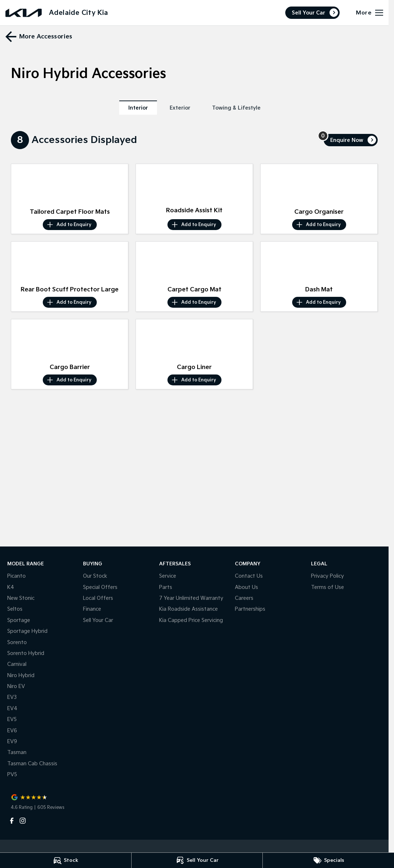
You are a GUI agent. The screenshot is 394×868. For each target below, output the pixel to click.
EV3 (12, 697)
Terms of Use (327, 587)
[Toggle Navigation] (370, 13)
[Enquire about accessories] (351, 140)
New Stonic (21, 598)
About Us (246, 587)
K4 (11, 587)
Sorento (17, 642)
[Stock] (66, 860)
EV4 (12, 709)
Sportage (19, 620)
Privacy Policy (327, 576)
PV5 (12, 775)
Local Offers (98, 598)
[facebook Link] (12, 821)
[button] (70, 185)
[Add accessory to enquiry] (70, 225)
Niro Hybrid (21, 675)
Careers (244, 598)
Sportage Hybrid (27, 631)
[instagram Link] (23, 821)
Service (168, 576)
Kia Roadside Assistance (188, 609)
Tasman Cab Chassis (32, 764)
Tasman (17, 752)
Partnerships (250, 609)
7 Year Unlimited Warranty (191, 598)
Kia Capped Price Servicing (191, 620)
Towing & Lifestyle (236, 108)
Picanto (16, 576)
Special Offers (100, 587)
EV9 (12, 742)
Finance (92, 609)
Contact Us (249, 576)
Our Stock (95, 576)
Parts (166, 587)
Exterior (180, 108)
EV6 (12, 731)
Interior (138, 108)
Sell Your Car (308, 13)
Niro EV (16, 686)
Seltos (15, 609)
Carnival (17, 664)
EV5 (12, 719)
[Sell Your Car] (197, 860)
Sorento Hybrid (26, 653)
